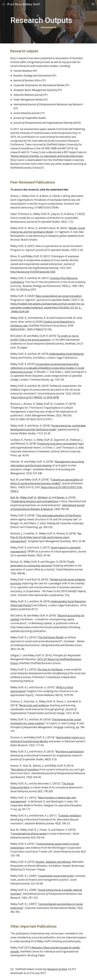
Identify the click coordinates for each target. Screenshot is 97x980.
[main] (48, 22)
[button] (4, 4)
